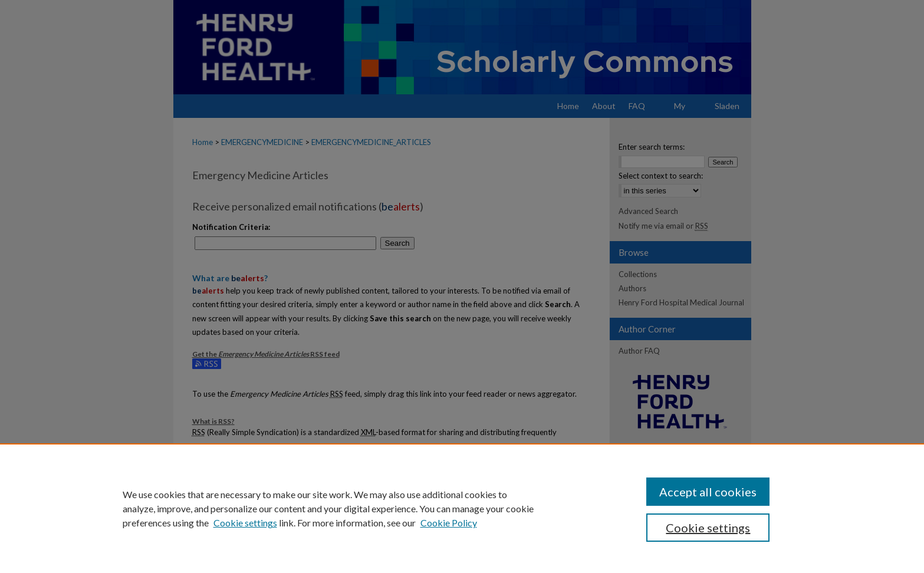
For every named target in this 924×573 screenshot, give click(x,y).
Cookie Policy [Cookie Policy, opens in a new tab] (449, 523)
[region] (462, 508)
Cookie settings (245, 523)
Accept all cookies (708, 492)
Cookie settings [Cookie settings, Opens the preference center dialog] (708, 528)
